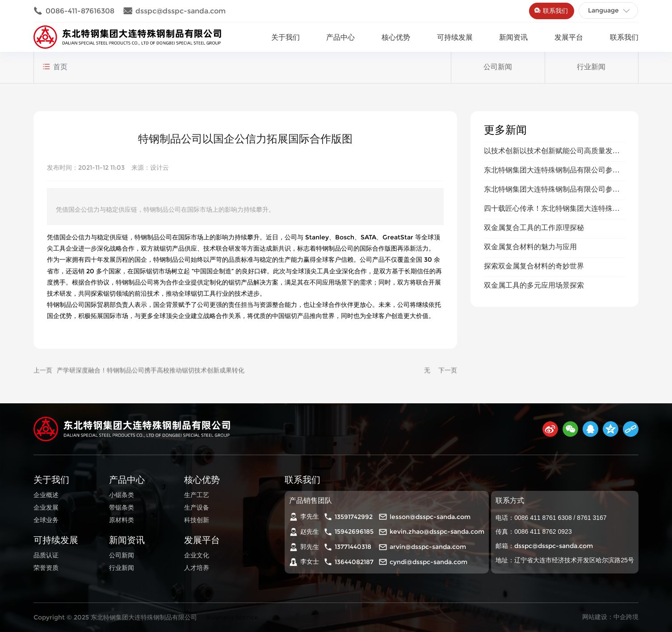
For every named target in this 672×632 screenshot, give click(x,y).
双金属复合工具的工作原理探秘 (534, 286)
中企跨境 (626, 617)
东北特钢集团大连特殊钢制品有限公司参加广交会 (552, 251)
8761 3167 (592, 518)
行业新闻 (591, 76)
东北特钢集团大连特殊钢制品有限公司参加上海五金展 (552, 232)
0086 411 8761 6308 (543, 518)
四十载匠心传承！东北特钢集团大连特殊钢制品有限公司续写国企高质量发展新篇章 (552, 270)
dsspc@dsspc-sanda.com (174, 11)
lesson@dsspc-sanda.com (430, 517)
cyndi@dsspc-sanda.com (428, 562)
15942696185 (354, 532)
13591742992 (354, 517)
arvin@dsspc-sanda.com (428, 547)
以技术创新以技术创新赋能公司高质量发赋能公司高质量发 (552, 213)
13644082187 (354, 562)
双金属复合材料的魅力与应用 (530, 305)
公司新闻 (498, 76)
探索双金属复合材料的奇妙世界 (534, 324)
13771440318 (353, 547)
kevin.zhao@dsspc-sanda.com (437, 532)
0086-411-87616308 (74, 11)
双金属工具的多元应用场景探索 (534, 344)
